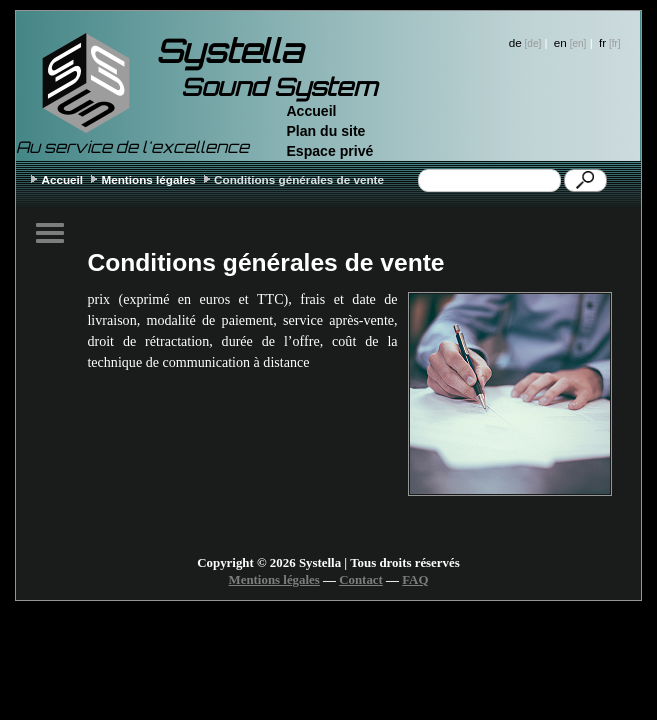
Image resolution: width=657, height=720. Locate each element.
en (560, 42)
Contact (361, 580)
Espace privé (329, 151)
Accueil (311, 111)
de (515, 42)
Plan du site (325, 131)
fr (602, 42)
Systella (229, 51)
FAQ (415, 580)
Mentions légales (148, 179)
